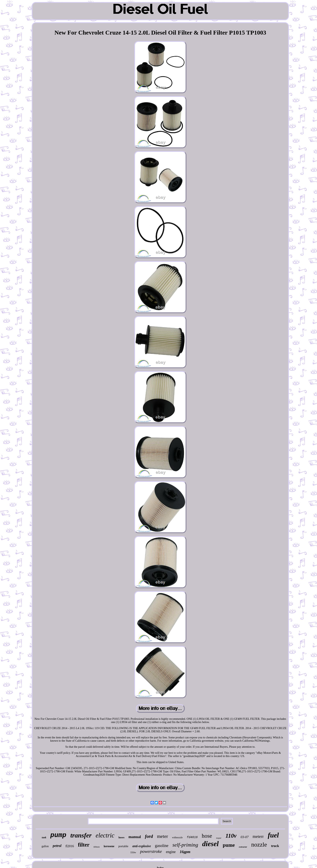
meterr (258, 836)
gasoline (162, 846)
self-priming (185, 845)
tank (44, 837)
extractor (243, 847)
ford (149, 836)
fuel (273, 835)
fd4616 (192, 837)
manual (135, 837)
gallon (45, 846)
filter (84, 845)
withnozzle (177, 837)
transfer (81, 835)
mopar (219, 838)
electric (105, 835)
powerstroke (151, 851)
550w (133, 852)
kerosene (109, 846)
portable (123, 846)
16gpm (185, 852)
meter (162, 836)
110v (231, 836)
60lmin (97, 847)
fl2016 (70, 846)
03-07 (245, 837)
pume (229, 845)
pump (58, 835)
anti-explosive (142, 846)
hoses (122, 837)
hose (207, 836)
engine (171, 852)
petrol (57, 846)
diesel (210, 844)
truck (275, 846)
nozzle (259, 844)
